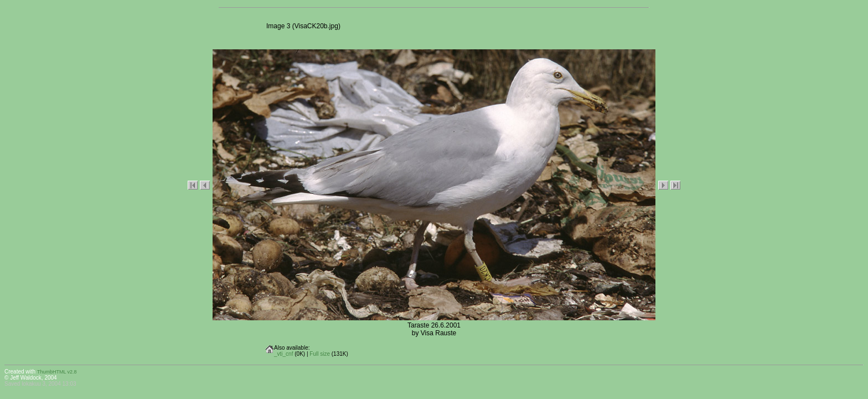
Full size (320, 354)
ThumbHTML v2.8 (57, 372)
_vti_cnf (283, 354)
